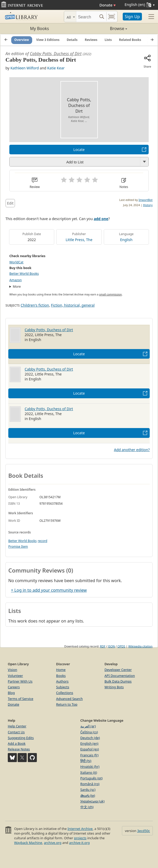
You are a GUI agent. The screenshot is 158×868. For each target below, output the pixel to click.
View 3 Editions (48, 40)
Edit (10, 203)
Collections (65, 693)
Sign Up (132, 17)
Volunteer (15, 676)
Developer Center (118, 670)
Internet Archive (80, 829)
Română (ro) (90, 784)
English (126, 240)
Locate (79, 150)
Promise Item (18, 547)
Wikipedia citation (140, 646)
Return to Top (67, 704)
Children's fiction (35, 305)
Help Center (17, 726)
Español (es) (90, 749)
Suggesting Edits (21, 738)
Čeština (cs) (89, 732)
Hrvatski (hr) (90, 766)
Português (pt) (92, 778)
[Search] (87, 17)
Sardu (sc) (88, 790)
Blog (11, 693)
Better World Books (24, 274)
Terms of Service (20, 699)
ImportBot (146, 200)
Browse (103, 28)
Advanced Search (69, 699)
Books (61, 676)
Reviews (91, 40)
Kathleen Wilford (25, 68)
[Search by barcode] (112, 17)
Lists (108, 40)
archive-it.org (79, 843)
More (17, 287)
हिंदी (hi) (86, 761)
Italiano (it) (89, 772)
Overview (22, 40)
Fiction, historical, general (73, 305)
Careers (14, 687)
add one (101, 219)
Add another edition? (132, 450)
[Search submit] (102, 17)
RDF (103, 646)
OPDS (121, 646)
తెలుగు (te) (88, 795)
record (42, 541)
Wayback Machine (28, 843)
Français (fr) (90, 755)
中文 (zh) (87, 807)
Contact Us (16, 732)
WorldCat (16, 262)
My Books (40, 28)
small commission (110, 294)
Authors (62, 681)
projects (80, 838)
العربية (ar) (88, 726)
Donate (108, 5)
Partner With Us (20, 681)
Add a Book (17, 743)
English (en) (90, 743)
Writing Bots (114, 687)
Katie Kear (56, 68)
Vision (12, 670)
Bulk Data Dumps (118, 681)
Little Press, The (79, 240)
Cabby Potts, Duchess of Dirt (56, 54)
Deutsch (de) (90, 738)
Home (61, 670)
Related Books (130, 40)
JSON (111, 646)
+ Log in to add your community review (49, 590)
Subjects (63, 687)
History (148, 205)
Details (72, 40)
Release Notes (19, 749)
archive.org (53, 843)
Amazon (16, 280)
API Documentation (120, 676)
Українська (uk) (92, 801)
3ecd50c (144, 831)
